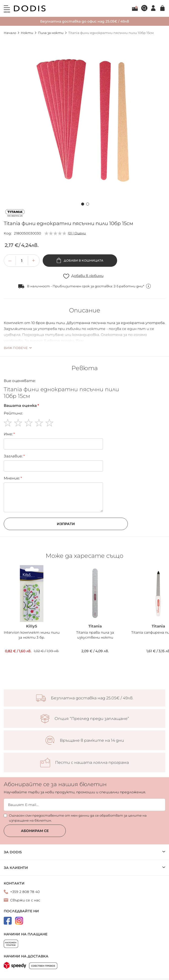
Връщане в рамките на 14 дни (92, 741)
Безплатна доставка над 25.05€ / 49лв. (92, 698)
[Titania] (15, 214)
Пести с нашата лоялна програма (92, 763)
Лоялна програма (135, 8)
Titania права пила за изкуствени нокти (95, 635)
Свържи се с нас (25, 900)
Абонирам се (35, 831)
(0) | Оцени (77, 233)
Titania (95, 626)
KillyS (32, 626)
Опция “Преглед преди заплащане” (92, 719)
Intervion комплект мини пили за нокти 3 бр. (32, 635)
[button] (82, 203)
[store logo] (30, 8)
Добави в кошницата (83, 260)
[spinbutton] (22, 261)
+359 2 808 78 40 (25, 892)
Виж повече (16, 348)
